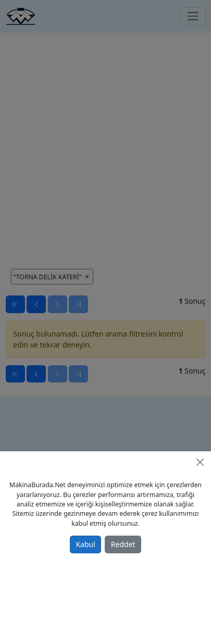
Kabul (85, 544)
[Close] (200, 462)
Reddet (123, 544)
